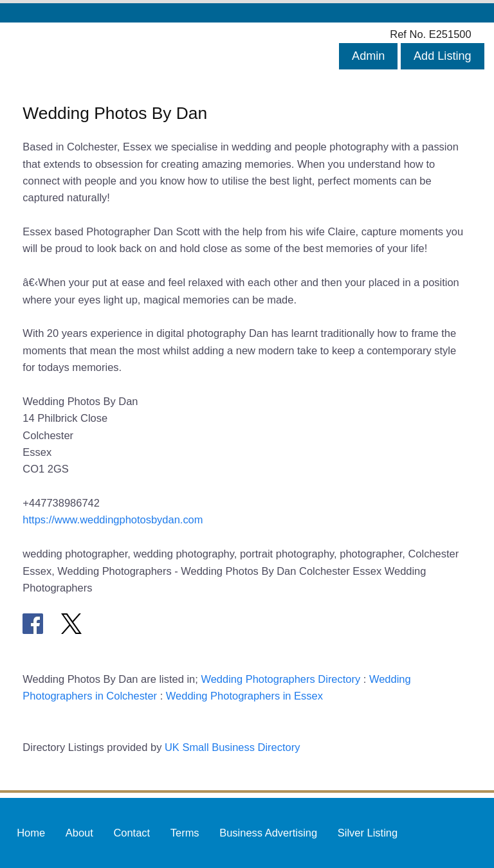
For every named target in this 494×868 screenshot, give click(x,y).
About (79, 833)
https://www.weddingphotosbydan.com (113, 520)
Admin (368, 56)
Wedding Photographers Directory (280, 679)
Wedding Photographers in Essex (244, 696)
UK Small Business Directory (233, 747)
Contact (132, 833)
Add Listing (443, 56)
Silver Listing (368, 833)
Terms (185, 833)
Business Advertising (268, 833)
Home (31, 833)
